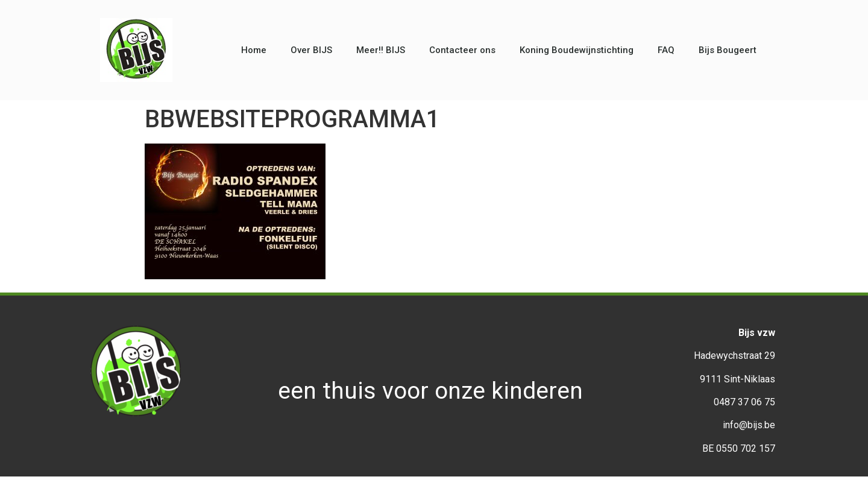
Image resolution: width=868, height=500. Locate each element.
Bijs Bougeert (728, 50)
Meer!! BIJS (381, 50)
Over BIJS (311, 50)
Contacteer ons (462, 50)
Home (254, 50)
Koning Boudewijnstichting (577, 50)
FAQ (666, 50)
